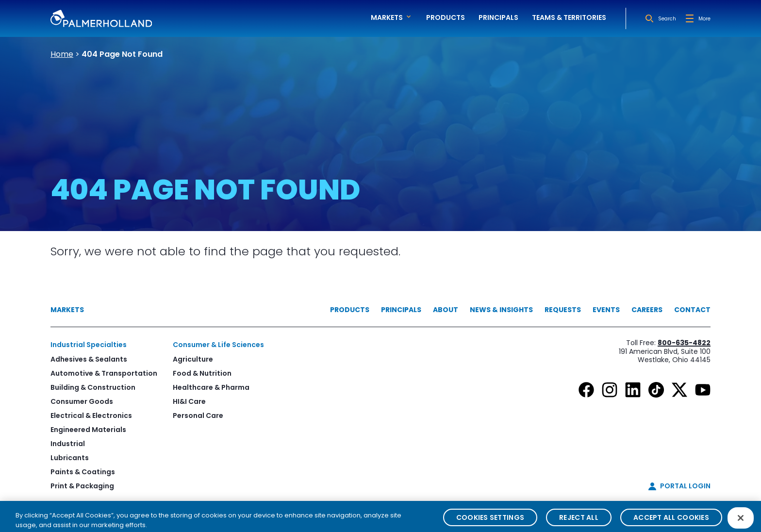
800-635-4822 (684, 343)
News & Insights (501, 310)
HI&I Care (189, 401)
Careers (647, 310)
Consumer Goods (82, 401)
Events (606, 310)
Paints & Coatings (83, 472)
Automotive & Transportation (104, 373)
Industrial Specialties (89, 345)
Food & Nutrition (202, 373)
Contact (692, 310)
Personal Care (198, 416)
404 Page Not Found (122, 54)
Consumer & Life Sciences (218, 345)
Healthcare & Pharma (211, 387)
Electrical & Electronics (91, 416)
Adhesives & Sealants (89, 359)
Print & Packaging (82, 486)
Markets (67, 310)
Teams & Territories (569, 17)
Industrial (68, 444)
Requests (563, 310)
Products (446, 17)
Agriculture (193, 359)
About (446, 310)
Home (62, 54)
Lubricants (70, 458)
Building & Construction (93, 387)
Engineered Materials (88, 430)
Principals (498, 17)
